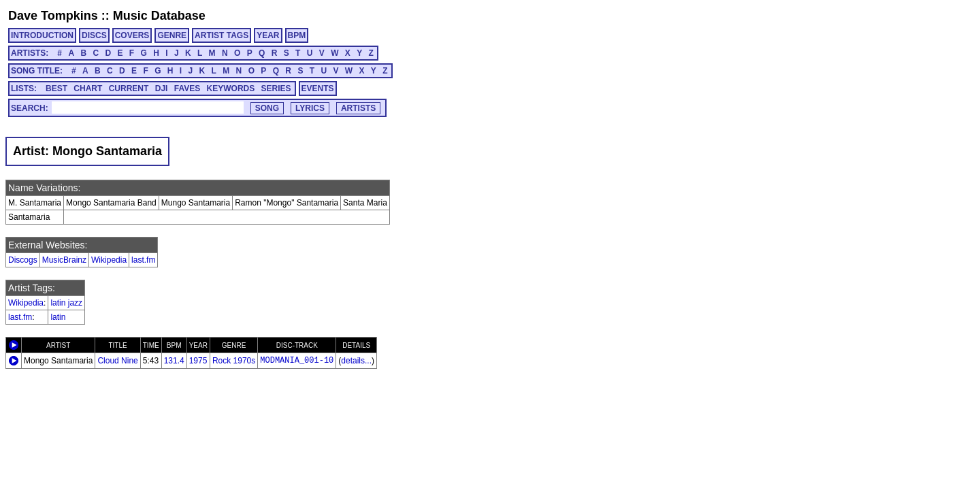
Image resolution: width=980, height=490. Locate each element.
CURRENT (129, 88)
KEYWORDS (231, 88)
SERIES (276, 88)
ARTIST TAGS (222, 35)
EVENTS (318, 88)
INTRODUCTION (42, 35)
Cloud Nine (117, 361)
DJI (162, 88)
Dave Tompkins (53, 16)
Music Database (159, 16)
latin (58, 317)
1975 (198, 361)
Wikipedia (109, 260)
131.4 (174, 361)
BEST (56, 88)
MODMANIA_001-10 (297, 361)
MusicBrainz (64, 260)
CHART (88, 88)
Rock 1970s (234, 361)
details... (356, 361)
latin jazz (66, 303)
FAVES (187, 88)
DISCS (94, 35)
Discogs (23, 260)
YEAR (268, 35)
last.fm (143, 260)
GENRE (172, 35)
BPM (297, 35)
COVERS (132, 35)
